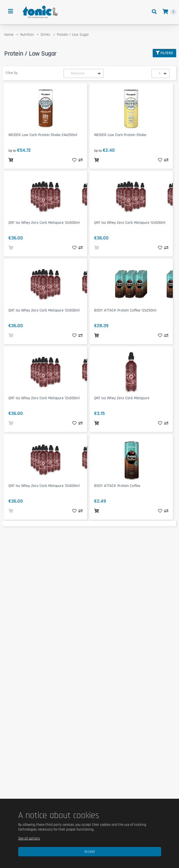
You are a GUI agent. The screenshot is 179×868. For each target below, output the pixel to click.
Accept (90, 852)
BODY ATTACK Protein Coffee (117, 486)
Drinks (45, 35)
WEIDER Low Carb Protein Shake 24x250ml (43, 135)
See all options (29, 838)
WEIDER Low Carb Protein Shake (120, 135)
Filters (164, 53)
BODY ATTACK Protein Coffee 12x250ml (125, 310)
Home (9, 35)
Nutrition (27, 35)
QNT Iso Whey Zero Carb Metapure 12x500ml (44, 223)
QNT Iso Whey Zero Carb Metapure (122, 398)
